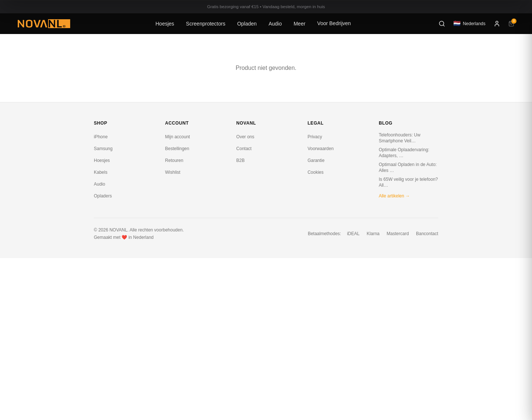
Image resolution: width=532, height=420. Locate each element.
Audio (275, 24)
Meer (300, 24)
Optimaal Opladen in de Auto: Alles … (408, 167)
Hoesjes (165, 24)
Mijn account (178, 137)
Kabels (101, 172)
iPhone (101, 137)
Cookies (315, 172)
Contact (244, 149)
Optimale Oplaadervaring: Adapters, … (404, 153)
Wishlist (173, 172)
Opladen (247, 24)
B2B (241, 160)
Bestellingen (177, 149)
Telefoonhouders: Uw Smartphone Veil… (400, 138)
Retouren (174, 160)
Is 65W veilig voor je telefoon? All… (408, 182)
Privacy (315, 137)
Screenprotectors (206, 24)
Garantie (316, 160)
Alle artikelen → (394, 196)
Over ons (245, 137)
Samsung (103, 149)
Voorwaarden (320, 149)
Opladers (103, 196)
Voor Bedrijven (334, 23)
